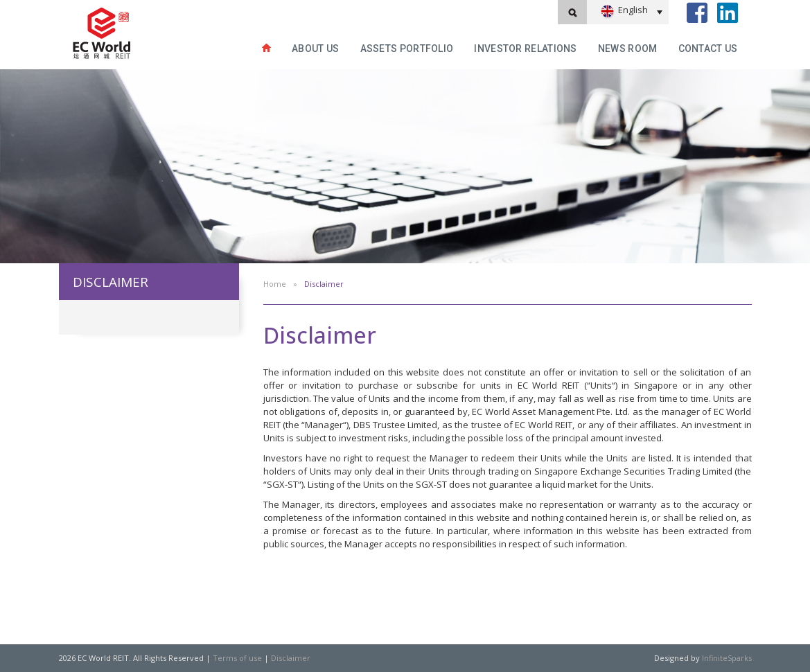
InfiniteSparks (727, 658)
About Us (315, 48)
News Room (628, 48)
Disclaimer (291, 658)
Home (275, 284)
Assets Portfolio (407, 48)
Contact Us (708, 48)
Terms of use (237, 658)
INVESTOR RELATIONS (525, 48)
